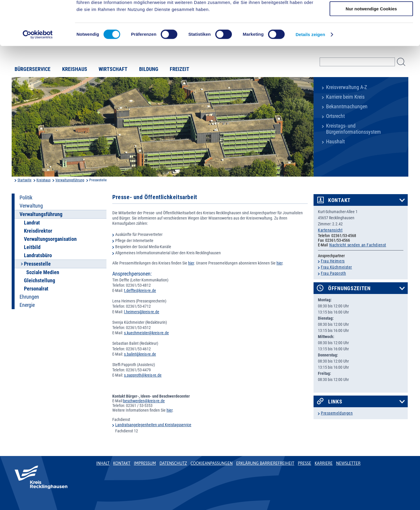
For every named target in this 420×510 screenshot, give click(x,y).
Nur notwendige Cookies (371, 49)
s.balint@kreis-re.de (140, 354)
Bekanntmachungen (347, 107)
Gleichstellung (40, 281)
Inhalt (103, 463)
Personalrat (36, 289)
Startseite (24, 180)
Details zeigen (310, 74)
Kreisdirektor (38, 231)
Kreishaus (43, 180)
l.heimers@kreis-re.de (142, 312)
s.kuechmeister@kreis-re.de (146, 333)
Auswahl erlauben (371, 32)
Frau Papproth (333, 273)
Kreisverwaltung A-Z (346, 87)
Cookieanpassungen (211, 463)
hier (191, 263)
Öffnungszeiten (349, 288)
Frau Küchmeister (336, 267)
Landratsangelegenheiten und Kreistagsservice (153, 425)
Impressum (145, 463)
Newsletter (348, 463)
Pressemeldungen (337, 413)
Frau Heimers (333, 261)
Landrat (32, 223)
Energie (27, 305)
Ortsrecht (335, 116)
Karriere (324, 463)
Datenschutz (173, 463)
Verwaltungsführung (70, 180)
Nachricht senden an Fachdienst (358, 245)
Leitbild (32, 247)
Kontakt (339, 200)
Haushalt (335, 142)
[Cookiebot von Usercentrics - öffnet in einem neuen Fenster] (38, 74)
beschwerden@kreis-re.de (144, 401)
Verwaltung (31, 206)
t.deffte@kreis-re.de (140, 290)
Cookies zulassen (371, 14)
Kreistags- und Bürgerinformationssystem (353, 129)
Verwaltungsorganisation (50, 239)
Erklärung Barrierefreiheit (265, 463)
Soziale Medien (43, 272)
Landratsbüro (38, 255)
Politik (26, 198)
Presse (304, 463)
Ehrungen (29, 297)
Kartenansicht (330, 230)
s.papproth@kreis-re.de (143, 375)
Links (335, 402)
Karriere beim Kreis (345, 97)
